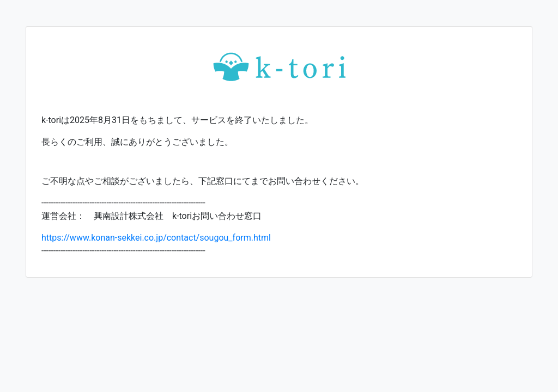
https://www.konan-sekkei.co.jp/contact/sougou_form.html (156, 238)
